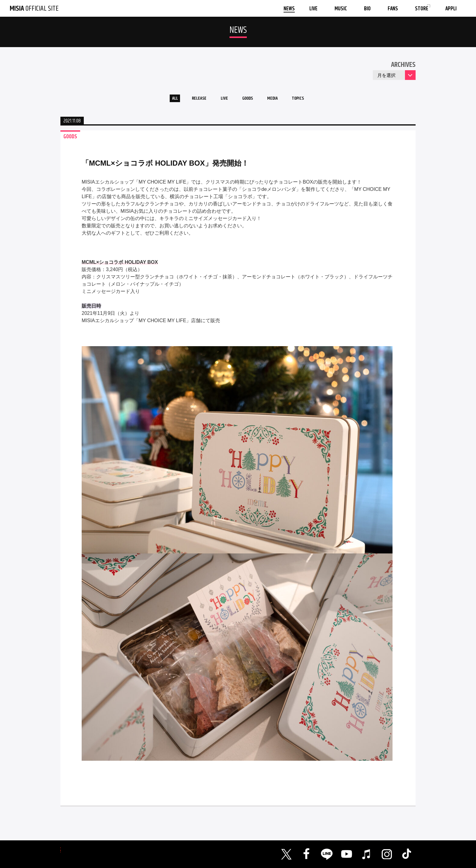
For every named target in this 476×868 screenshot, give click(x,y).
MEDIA (279, 100)
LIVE (221, 100)
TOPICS (308, 100)
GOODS (249, 100)
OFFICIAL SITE (34, 9)
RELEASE (192, 100)
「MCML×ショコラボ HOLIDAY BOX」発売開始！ (165, 166)
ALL (164, 100)
